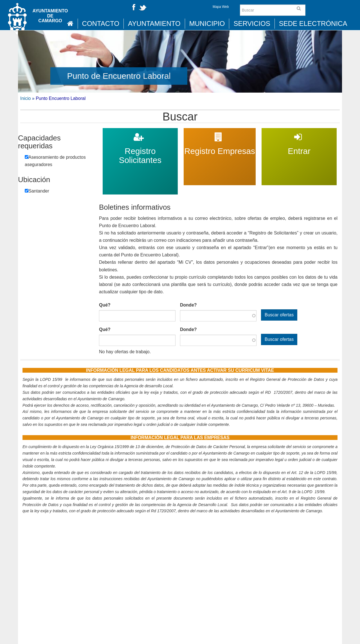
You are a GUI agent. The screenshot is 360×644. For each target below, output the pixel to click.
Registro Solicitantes (140, 132)
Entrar (299, 132)
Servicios (252, 24)
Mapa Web (221, 7)
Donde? (188, 305)
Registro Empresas (220, 132)
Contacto (101, 24)
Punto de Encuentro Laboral (119, 76)
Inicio (25, 98)
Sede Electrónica (313, 24)
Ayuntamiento (154, 24)
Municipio (207, 24)
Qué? (105, 305)
